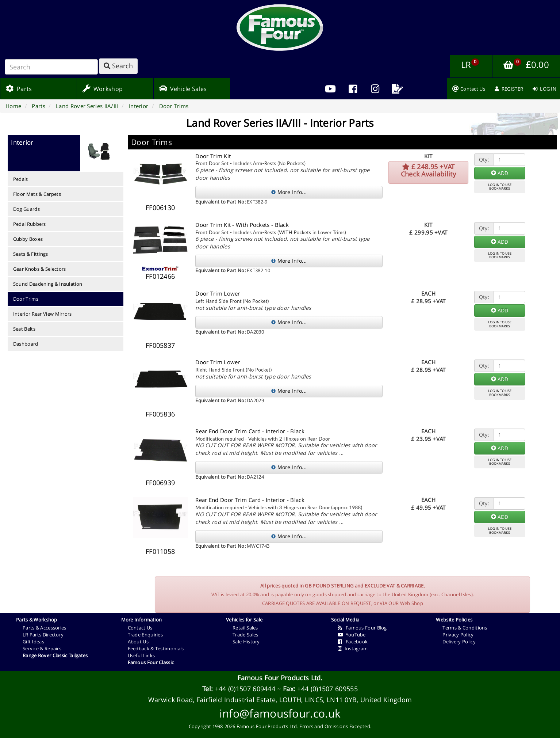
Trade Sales (245, 635)
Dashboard (26, 344)
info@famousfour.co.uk (280, 713)
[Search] (51, 67)
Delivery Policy (459, 642)
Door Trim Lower (218, 293)
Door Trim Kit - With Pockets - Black (242, 225)
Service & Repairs (42, 648)
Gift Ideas (33, 642)
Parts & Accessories (45, 628)
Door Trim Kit (213, 156)
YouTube (352, 635)
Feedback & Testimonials (156, 648)
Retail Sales (245, 628)
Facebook (353, 642)
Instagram (353, 648)
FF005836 (160, 414)
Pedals (21, 179)
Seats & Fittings (31, 254)
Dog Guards (26, 209)
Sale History (246, 642)
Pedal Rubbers (30, 224)
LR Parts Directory (43, 635)
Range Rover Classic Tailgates (55, 655)
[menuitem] (353, 89)
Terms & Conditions (465, 628)
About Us (138, 642)
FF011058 (160, 551)
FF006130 (160, 208)
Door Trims (26, 299)
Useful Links (141, 655)
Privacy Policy (458, 635)
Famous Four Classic (151, 662)
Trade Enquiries (145, 635)
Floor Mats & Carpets (37, 194)
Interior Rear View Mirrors (43, 314)
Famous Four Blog (362, 628)
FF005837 (160, 345)
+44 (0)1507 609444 (245, 689)
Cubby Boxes (28, 239)
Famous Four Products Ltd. (280, 678)
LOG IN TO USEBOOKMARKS (500, 187)
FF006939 (160, 483)
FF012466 (160, 276)
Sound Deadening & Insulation (48, 284)
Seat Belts (24, 329)
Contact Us (140, 628)
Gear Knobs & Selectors (40, 269)
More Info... (289, 192)
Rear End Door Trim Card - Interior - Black (250, 431)
